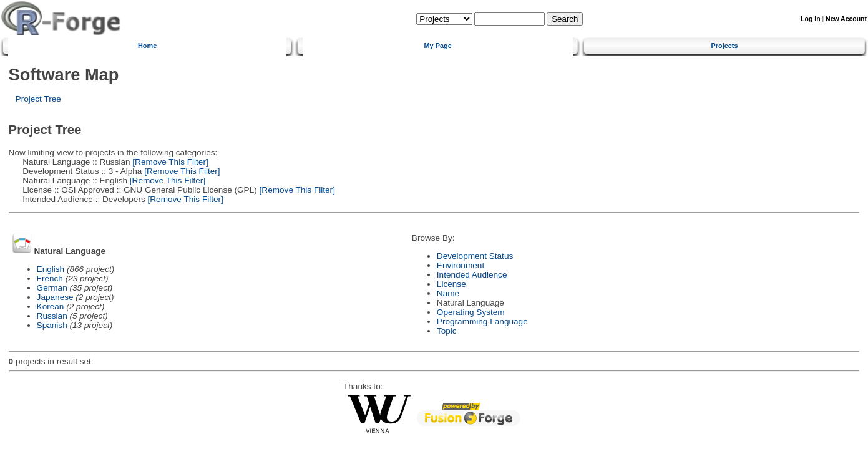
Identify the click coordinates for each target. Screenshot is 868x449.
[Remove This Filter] (169, 162)
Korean (51, 307)
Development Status (475, 256)
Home (147, 46)
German (52, 288)
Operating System (471, 312)
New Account (846, 19)
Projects (725, 46)
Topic (447, 331)
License (451, 284)
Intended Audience (472, 275)
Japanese (55, 297)
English (51, 269)
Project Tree (38, 99)
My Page (438, 46)
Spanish (52, 325)
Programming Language (482, 321)
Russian (52, 316)
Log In (810, 19)
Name (448, 293)
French (50, 278)
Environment (461, 265)
